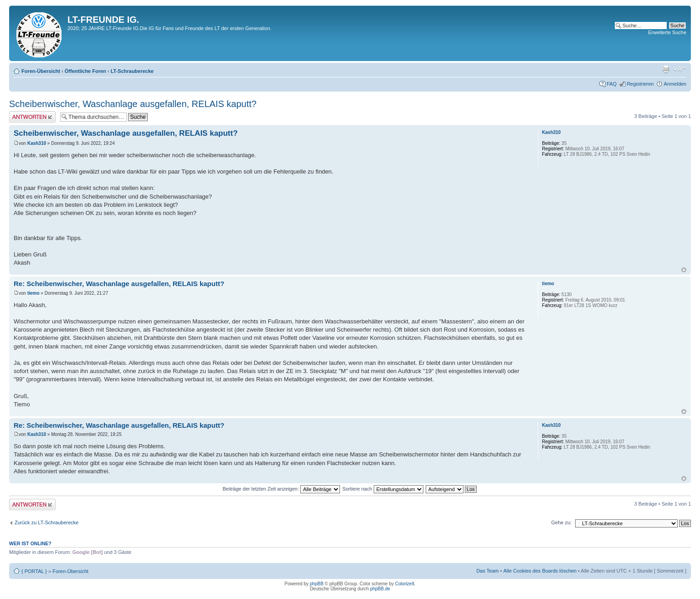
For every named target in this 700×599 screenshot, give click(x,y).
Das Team (487, 571)
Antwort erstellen (32, 117)
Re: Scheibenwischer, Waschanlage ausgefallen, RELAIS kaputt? (119, 284)
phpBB (317, 584)
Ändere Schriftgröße (680, 69)
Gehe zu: (561, 522)
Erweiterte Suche (667, 32)
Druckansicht (666, 69)
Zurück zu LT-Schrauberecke (46, 522)
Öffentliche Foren (85, 71)
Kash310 (37, 143)
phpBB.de (380, 589)
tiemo (33, 293)
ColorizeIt (405, 584)
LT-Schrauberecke (132, 71)
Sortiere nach (383, 489)
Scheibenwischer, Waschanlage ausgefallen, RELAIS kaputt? (133, 104)
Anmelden (675, 84)
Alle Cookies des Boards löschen (540, 571)
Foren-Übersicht (41, 71)
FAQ (612, 84)
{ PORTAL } (34, 571)
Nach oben (684, 270)
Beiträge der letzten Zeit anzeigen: (281, 489)
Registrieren (640, 84)
